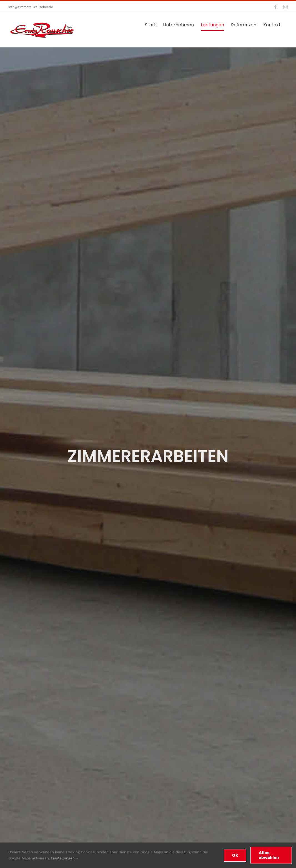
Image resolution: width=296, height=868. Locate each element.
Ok (235, 855)
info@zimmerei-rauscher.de (31, 7)
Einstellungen (64, 858)
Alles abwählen (269, 855)
